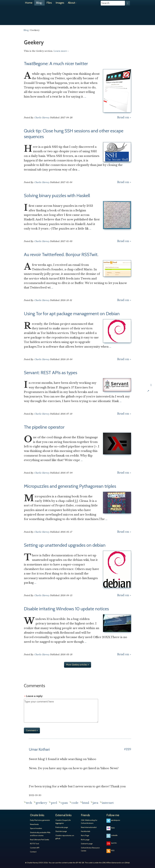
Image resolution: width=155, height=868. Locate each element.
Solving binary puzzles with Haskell (57, 195)
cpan (64, 803)
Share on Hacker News (151, 377)
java (96, 803)
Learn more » (61, 51)
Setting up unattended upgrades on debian (65, 545)
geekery (41, 803)
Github (127, 863)
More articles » (78, 665)
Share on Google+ (151, 369)
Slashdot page (61, 831)
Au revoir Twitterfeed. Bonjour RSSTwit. (61, 254)
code (75, 803)
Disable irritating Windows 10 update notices (66, 609)
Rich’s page (85, 840)
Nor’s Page (85, 835)
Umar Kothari (39, 749)
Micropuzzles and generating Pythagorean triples (70, 486)
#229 (128, 749)
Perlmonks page (62, 827)
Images (60, 3)
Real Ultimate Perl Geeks (40, 840)
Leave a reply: (34, 696)
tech (29, 803)
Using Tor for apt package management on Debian (72, 314)
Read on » (124, 117)
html (86, 803)
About (72, 3)
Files (49, 3)
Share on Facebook (151, 361)
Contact (33, 852)
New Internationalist (89, 827)
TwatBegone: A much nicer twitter (56, 63)
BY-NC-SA (80, 863)
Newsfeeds (34, 824)
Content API (35, 848)
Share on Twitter (151, 353)
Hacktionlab (86, 831)
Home (29, 3)
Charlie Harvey (78, 13)
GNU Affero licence (109, 863)
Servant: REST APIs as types (51, 373)
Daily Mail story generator (40, 820)
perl (54, 803)
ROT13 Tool (34, 844)
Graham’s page (87, 844)
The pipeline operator (44, 427)
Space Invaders (36, 828)
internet (108, 803)
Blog (39, 3)
